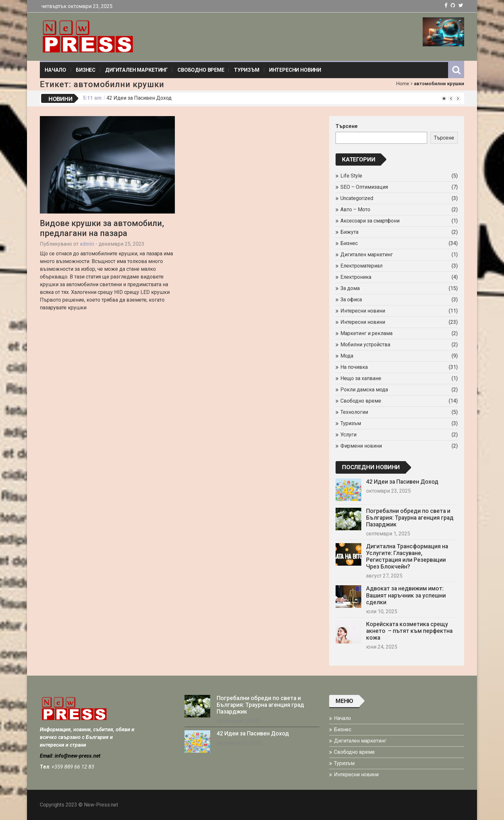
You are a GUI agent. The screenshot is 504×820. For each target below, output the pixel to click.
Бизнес (86, 70)
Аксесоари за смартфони (370, 221)
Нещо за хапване (361, 378)
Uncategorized (357, 198)
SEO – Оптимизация (364, 187)
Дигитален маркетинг (136, 70)
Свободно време (201, 70)
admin (87, 244)
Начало (55, 70)
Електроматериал (361, 266)
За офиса (351, 300)
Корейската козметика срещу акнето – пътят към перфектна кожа (409, 631)
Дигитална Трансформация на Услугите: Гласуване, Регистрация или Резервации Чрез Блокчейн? (407, 556)
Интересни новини (295, 70)
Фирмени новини (361, 446)
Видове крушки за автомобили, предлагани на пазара (102, 228)
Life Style (351, 176)
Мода (347, 356)
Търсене (347, 126)
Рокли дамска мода (364, 390)
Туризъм (247, 70)
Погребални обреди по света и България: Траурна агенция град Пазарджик (410, 518)
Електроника (356, 277)
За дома (350, 288)
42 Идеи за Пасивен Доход (139, 98)
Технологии (354, 412)
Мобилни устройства (365, 345)
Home (403, 84)
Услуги (348, 435)
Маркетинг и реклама (366, 333)
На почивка (354, 367)
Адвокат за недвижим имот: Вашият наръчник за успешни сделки (406, 595)
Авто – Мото (355, 210)
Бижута (349, 232)
